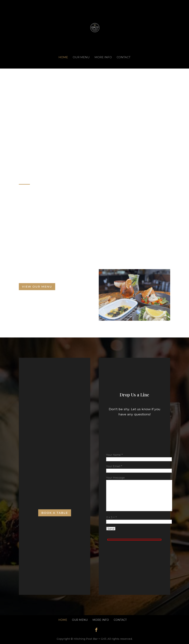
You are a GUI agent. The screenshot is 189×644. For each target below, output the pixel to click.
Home (63, 57)
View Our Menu (37, 287)
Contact (124, 57)
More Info (103, 57)
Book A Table (55, 513)
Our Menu (81, 57)
